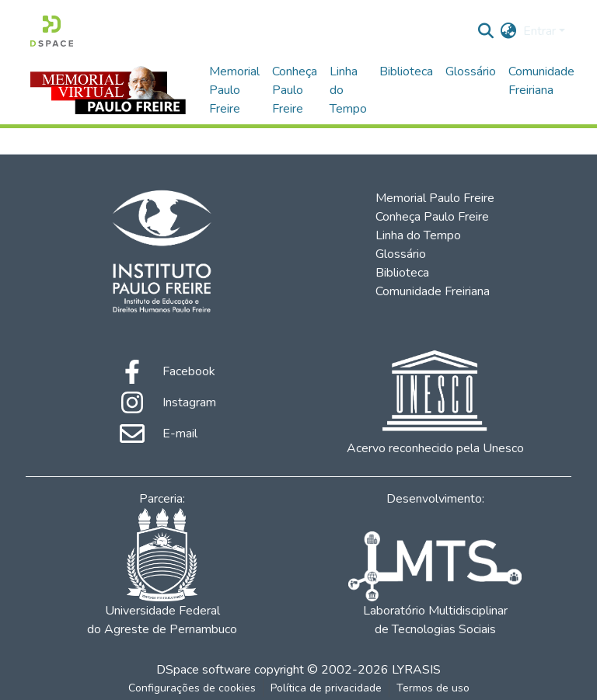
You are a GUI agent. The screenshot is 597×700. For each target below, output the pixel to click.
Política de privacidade (326, 688)
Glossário (471, 71)
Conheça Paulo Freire (295, 90)
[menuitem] (509, 31)
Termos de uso (433, 688)
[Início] (52, 31)
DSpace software (204, 670)
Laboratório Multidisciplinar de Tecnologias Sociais (435, 585)
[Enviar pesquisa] (486, 31)
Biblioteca (406, 71)
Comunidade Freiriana (541, 81)
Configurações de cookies (192, 688)
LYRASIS (416, 670)
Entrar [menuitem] (539, 31)
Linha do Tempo (348, 90)
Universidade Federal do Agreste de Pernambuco (162, 573)
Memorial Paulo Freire (234, 90)
